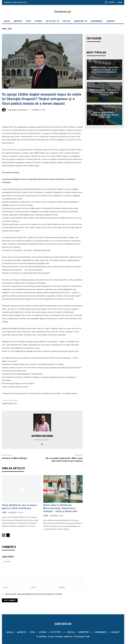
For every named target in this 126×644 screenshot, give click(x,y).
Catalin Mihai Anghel (10, 400)
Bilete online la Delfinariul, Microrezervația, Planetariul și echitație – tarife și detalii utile (60, 508)
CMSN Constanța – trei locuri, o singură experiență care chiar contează (104, 92)
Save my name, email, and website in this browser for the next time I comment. (34, 593)
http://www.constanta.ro (42, 440)
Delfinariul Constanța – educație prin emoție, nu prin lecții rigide (104, 114)
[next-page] (8, 535)
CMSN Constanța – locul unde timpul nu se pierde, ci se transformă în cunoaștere (104, 69)
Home (4, 29)
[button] (110, 2)
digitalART (81, 636)
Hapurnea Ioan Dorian (18, 110)
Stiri (10, 29)
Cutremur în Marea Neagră (14, 458)
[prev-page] (4, 535)
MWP (88, 636)
